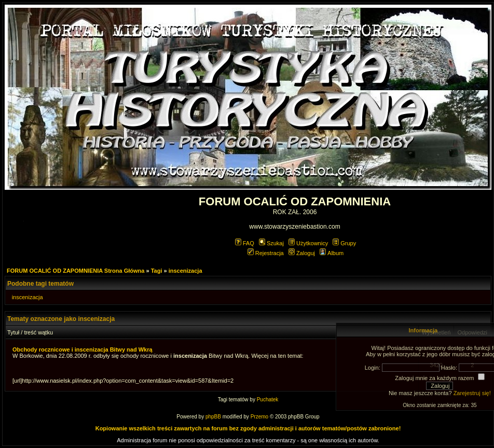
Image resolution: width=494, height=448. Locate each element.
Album (332, 253)
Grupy (344, 243)
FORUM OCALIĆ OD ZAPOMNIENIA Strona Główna (76, 271)
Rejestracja (266, 253)
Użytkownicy (308, 243)
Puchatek (268, 400)
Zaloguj (302, 253)
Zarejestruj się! (472, 393)
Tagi (157, 271)
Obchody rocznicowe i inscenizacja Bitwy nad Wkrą (83, 349)
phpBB (213, 417)
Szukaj (271, 243)
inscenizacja (186, 271)
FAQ (245, 243)
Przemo (259, 417)
